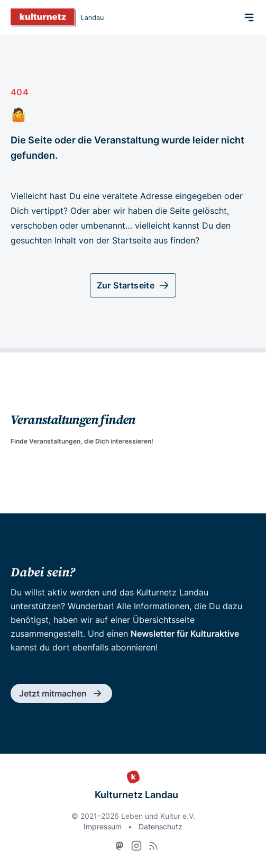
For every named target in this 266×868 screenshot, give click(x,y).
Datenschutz (160, 826)
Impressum (103, 826)
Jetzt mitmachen (61, 693)
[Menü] (249, 17)
